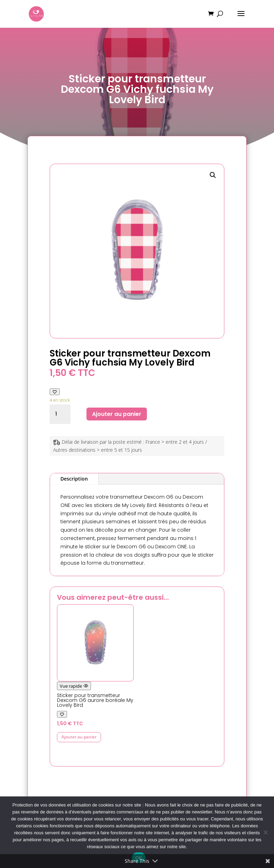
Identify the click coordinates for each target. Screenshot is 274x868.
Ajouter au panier (117, 414)
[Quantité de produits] (60, 414)
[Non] (265, 832)
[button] (213, 175)
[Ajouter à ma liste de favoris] (55, 392)
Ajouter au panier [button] (79, 737)
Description (74, 479)
